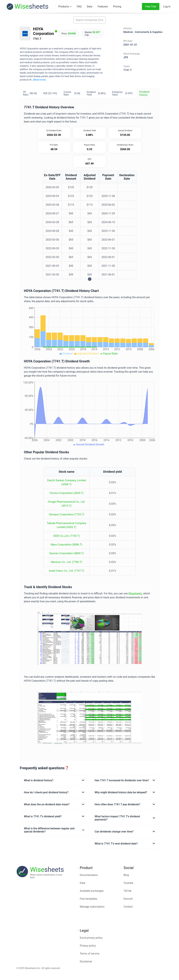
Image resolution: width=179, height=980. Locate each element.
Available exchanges (92, 891)
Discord (128, 899)
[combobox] (89, 20)
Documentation (89, 875)
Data (82, 883)
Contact (128, 907)
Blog (126, 875)
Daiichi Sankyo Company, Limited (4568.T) (67, 482)
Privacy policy (88, 946)
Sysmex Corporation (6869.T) (66, 553)
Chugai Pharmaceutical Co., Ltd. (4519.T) (67, 504)
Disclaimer (86, 961)
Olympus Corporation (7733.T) (67, 514)
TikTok (128, 891)
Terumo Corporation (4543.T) (67, 493)
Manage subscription (92, 907)
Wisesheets (135, 593)
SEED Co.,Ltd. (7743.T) (67, 536)
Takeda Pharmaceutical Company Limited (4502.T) (67, 525)
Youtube (128, 883)
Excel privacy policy (91, 938)
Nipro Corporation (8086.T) (67, 545)
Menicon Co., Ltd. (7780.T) (66, 562)
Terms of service (89, 954)
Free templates (89, 899)
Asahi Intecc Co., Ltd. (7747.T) (66, 571)
